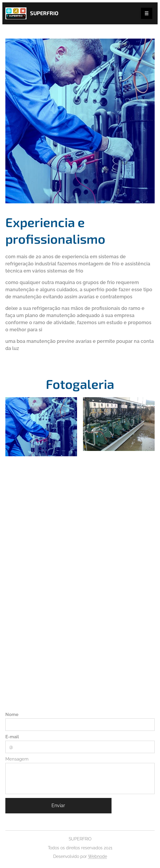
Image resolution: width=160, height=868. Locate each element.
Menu (145, 14)
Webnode (98, 856)
